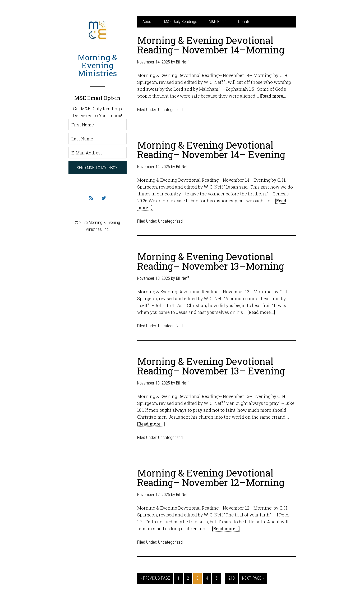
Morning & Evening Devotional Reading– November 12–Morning (211, 478)
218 (232, 578)
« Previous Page (155, 578)
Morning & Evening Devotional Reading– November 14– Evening (211, 150)
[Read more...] (274, 96)
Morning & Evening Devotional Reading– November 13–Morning (211, 261)
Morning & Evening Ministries (97, 65)
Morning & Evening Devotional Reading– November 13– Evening (211, 366)
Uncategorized (170, 110)
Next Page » (253, 578)
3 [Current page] (197, 578)
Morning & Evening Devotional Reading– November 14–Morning (211, 45)
